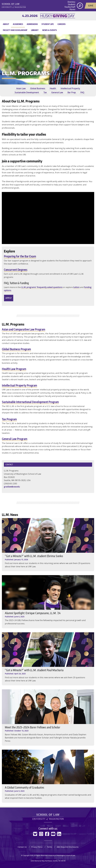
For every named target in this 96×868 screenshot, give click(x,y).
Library (35, 30)
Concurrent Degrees (16, 270)
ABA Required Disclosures (68, 847)
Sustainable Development (27, 92)
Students (72, 4)
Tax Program (9, 419)
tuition (76, 287)
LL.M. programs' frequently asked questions (42, 287)
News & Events (49, 30)
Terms (50, 847)
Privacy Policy (37, 847)
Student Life (48, 24)
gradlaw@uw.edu (12, 487)
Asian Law (21, 88)
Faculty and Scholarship (15, 30)
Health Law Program (14, 369)
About (6, 24)
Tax (45, 92)
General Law (57, 92)
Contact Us (22, 847)
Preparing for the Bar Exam (20, 256)
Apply (9, 298)
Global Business (38, 88)
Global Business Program (16, 349)
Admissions (32, 24)
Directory (71, 2)
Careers (61, 24)
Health (53, 88)
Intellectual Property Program (19, 385)
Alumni (72, 9)
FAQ (82, 92)
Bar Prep (72, 92)
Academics (18, 24)
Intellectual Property (70, 88)
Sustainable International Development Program (30, 402)
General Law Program (15, 439)
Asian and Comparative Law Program (24, 329)
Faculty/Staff (70, 7)
